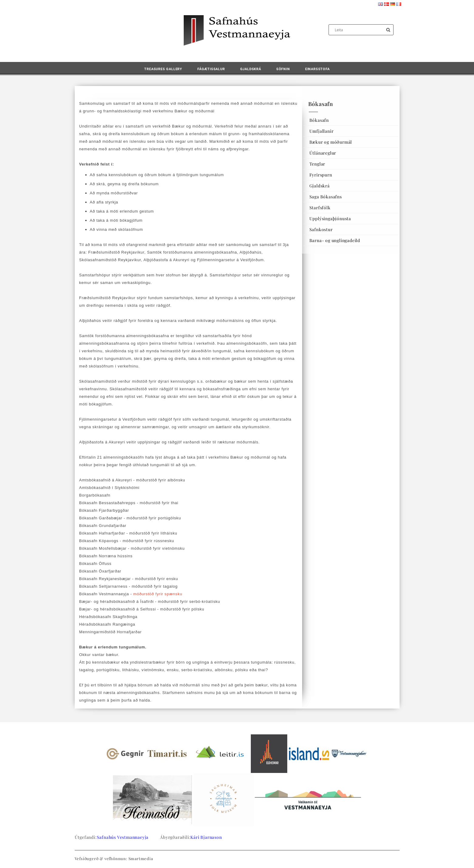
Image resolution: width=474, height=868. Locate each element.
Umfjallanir (322, 131)
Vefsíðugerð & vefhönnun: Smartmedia (114, 858)
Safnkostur (321, 229)
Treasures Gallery (163, 69)
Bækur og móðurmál (331, 142)
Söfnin (283, 69)
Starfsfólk (320, 208)
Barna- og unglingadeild (335, 240)
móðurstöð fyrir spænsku (158, 594)
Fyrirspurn (321, 175)
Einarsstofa (317, 69)
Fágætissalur (211, 69)
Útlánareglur (323, 153)
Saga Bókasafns (326, 197)
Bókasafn (319, 120)
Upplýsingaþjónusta (330, 219)
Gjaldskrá (251, 69)
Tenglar (317, 164)
